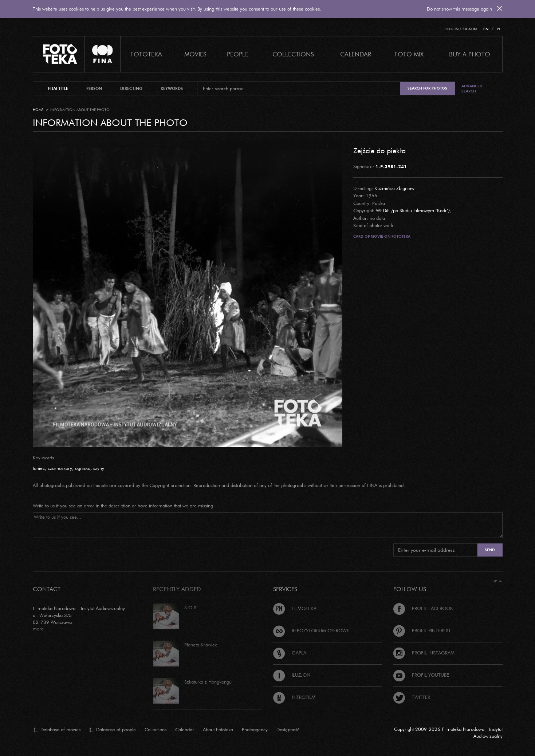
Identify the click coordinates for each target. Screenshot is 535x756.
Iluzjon (292, 675)
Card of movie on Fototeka (382, 236)
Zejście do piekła (379, 150)
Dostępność (288, 729)
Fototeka (146, 54)
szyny (99, 468)
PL (499, 29)
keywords (172, 88)
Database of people (113, 730)
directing (131, 88)
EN (486, 29)
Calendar (185, 729)
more (38, 629)
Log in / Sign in (461, 29)
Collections (156, 729)
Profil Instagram (424, 653)
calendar (356, 54)
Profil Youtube (421, 675)
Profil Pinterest (422, 630)
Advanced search (472, 89)
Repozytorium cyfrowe (311, 630)
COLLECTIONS (293, 54)
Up (497, 581)
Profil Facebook (423, 608)
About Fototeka (218, 729)
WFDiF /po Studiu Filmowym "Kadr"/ (413, 210)
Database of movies (57, 730)
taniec (39, 468)
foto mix (409, 54)
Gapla (290, 653)
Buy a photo (470, 54)
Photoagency (255, 729)
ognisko (83, 468)
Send (490, 550)
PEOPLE (238, 54)
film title (58, 88)
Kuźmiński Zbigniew (394, 188)
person (94, 88)
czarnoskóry (60, 468)
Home (38, 110)
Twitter (412, 697)
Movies (195, 54)
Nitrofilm (294, 697)
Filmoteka (295, 608)
